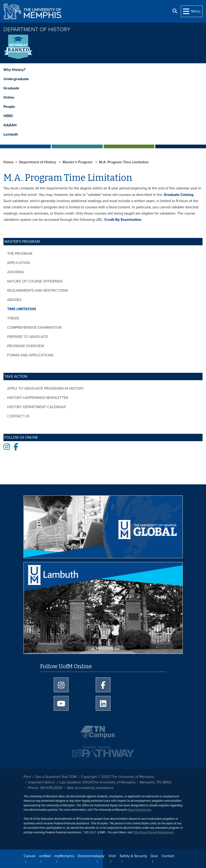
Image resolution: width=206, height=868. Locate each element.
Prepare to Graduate (28, 337)
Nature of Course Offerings (35, 281)
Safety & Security (133, 856)
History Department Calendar (36, 407)
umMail (45, 856)
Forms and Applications (30, 355)
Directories (86, 856)
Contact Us (18, 416)
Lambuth (11, 134)
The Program (20, 254)
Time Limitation (22, 309)
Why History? (14, 70)
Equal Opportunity (139, 810)
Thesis (13, 318)
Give (154, 856)
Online (9, 97)
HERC (8, 116)
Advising (15, 272)
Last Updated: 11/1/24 (76, 782)
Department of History (37, 29)
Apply (100, 856)
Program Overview (26, 346)
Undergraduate (16, 79)
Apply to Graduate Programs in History (46, 388)
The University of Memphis (114, 782)
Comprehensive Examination (34, 328)
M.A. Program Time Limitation (124, 162)
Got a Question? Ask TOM (56, 777)
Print (27, 777)
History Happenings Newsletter (38, 398)
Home (9, 162)
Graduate (11, 88)
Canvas (29, 856)
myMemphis (64, 856)
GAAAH (10, 125)
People (9, 107)
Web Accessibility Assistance (90, 788)
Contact (168, 856)
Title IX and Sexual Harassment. (154, 832)
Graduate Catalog (179, 195)
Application (18, 263)
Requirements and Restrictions (38, 291)
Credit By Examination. (123, 220)
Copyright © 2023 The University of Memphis (118, 777)
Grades (14, 300)
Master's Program (78, 162)
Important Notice (41, 782)
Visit (112, 856)
